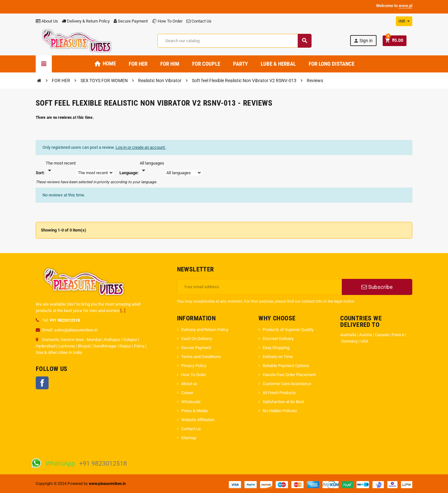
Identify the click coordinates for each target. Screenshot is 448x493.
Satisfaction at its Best (283, 402)
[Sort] (61, 167)
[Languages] (152, 167)
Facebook (42, 383)
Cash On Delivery (197, 339)
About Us (47, 21)
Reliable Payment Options (286, 366)
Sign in (363, 41)
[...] (123, 311)
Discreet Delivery (278, 339)
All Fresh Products (279, 393)
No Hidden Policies (280, 411)
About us (189, 384)
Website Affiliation (198, 420)
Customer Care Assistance (287, 384)
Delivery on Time (278, 357)
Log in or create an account (141, 147)
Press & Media (194, 411)
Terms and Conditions (201, 357)
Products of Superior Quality (288, 330)
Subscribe (377, 287)
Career (187, 393)
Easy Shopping (276, 348)
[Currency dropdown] (404, 21)
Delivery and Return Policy (205, 330)
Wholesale (191, 402)
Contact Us (199, 21)
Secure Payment (131, 21)
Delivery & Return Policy (86, 21)
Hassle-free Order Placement (289, 375)
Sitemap (189, 438)
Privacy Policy (194, 366)
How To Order (167, 21)
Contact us (191, 429)
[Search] (234, 41)
